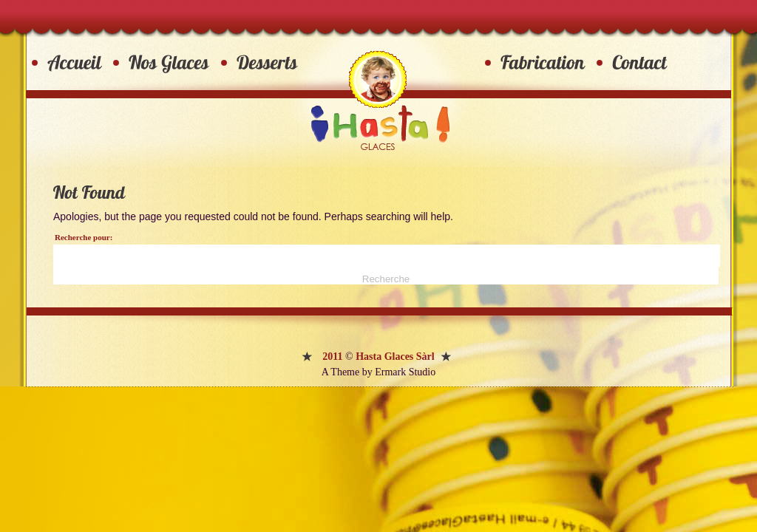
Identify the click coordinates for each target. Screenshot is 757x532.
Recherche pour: (84, 237)
